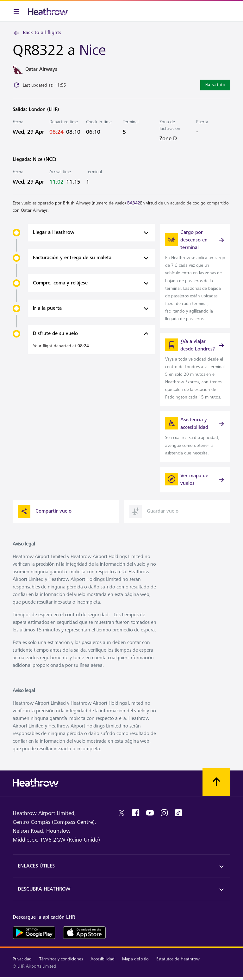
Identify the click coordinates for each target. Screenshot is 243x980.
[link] (195, 276)
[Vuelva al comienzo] (216, 782)
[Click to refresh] (16, 85)
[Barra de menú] (16, 11)
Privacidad (22, 959)
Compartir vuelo (45, 511)
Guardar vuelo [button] (154, 511)
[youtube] (150, 813)
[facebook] (136, 813)
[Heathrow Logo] (48, 11)
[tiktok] (178, 813)
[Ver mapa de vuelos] (195, 480)
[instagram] (164, 813)
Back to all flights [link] (37, 33)
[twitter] (121, 813)
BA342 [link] (134, 203)
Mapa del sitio (135, 959)
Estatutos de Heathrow (178, 959)
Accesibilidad (103, 959)
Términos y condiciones (61, 959)
